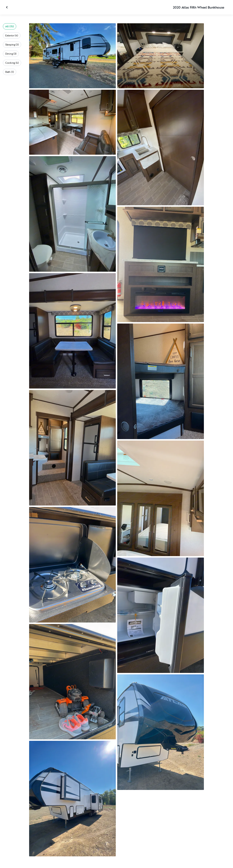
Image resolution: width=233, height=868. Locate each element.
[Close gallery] (7, 7)
